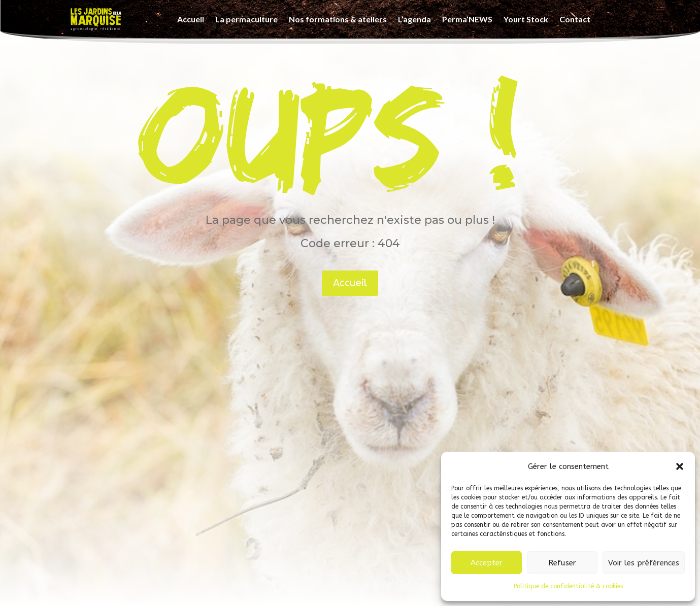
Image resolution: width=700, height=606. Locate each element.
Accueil (191, 19)
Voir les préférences (644, 563)
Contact (575, 19)
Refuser (562, 563)
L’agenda (414, 19)
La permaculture (246, 19)
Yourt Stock (526, 19)
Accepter (487, 563)
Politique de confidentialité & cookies (568, 586)
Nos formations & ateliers (338, 19)
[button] (680, 466)
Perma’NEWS (467, 19)
